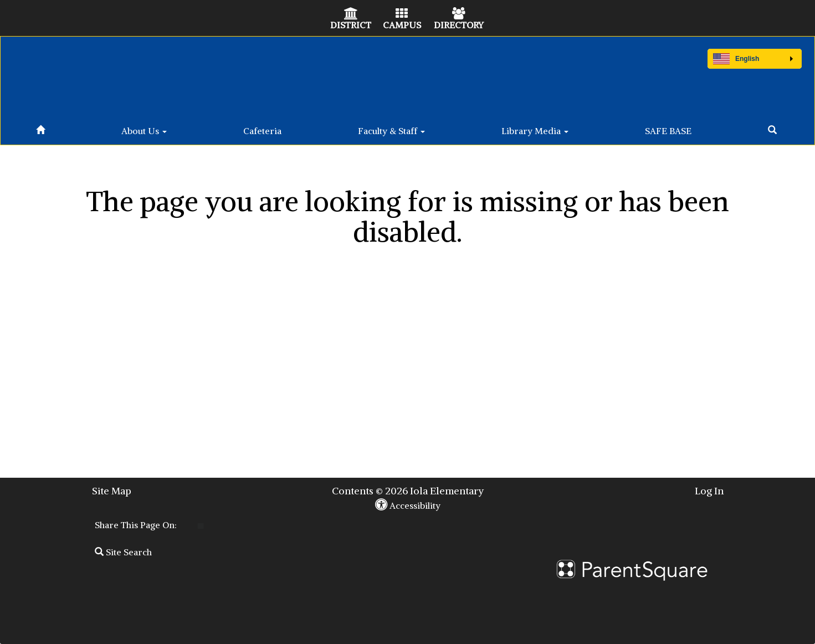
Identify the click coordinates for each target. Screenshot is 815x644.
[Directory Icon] (459, 14)
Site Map (112, 491)
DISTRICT (351, 25)
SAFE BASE (668, 131)
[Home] (40, 128)
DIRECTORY (459, 25)
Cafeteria (262, 131)
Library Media (535, 131)
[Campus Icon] (402, 14)
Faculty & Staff (391, 131)
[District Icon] (351, 14)
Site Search (123, 552)
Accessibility (408, 505)
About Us (144, 131)
